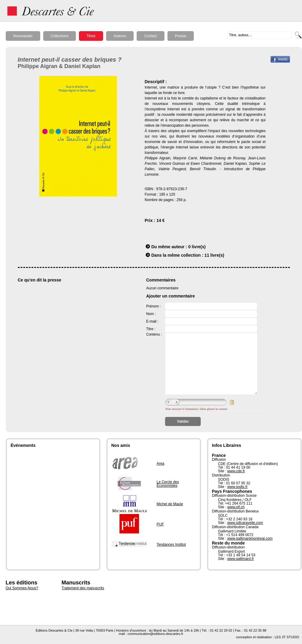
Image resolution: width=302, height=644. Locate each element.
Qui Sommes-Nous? (22, 588)
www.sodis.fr (237, 487)
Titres (91, 36)
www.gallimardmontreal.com (250, 538)
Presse (181, 36)
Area (160, 463)
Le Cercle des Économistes (168, 484)
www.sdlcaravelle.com (245, 523)
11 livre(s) (214, 255)
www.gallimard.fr (241, 559)
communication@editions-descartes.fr (155, 634)
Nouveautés (23, 36)
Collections (60, 36)
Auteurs (120, 36)
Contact (150, 36)
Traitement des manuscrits (83, 588)
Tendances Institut (171, 545)
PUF (160, 524)
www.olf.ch (236, 507)
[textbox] (259, 35)
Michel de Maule (170, 504)
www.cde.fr (236, 471)
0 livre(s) (197, 247)
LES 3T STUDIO (287, 637)
